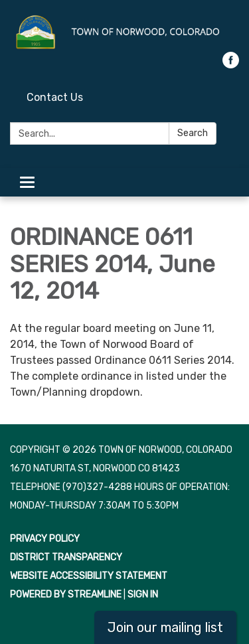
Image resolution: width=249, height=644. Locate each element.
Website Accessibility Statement (89, 576)
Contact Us (55, 97)
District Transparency (66, 557)
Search (193, 133)
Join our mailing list (165, 627)
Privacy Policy (45, 539)
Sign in (143, 595)
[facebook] (231, 65)
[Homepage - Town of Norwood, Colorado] (124, 33)
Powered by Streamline (66, 595)
